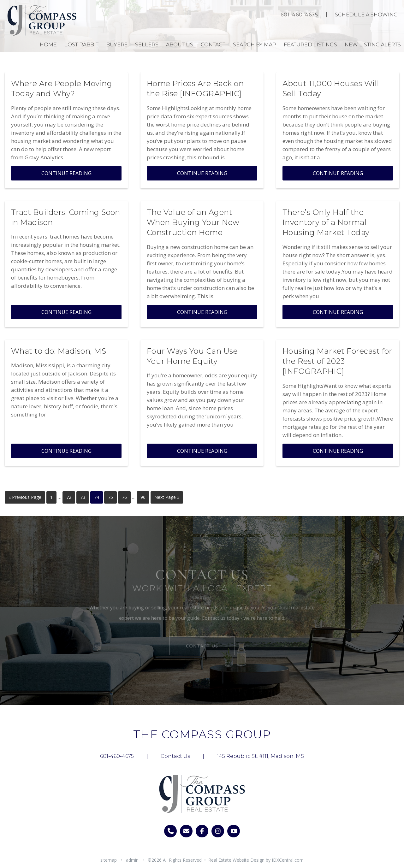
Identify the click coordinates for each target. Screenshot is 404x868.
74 (97, 497)
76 (124, 497)
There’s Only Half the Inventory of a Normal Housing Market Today (326, 222)
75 (110, 497)
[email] (186, 831)
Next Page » (167, 497)
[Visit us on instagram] (218, 831)
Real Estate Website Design (236, 860)
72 (69, 497)
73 (83, 497)
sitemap (109, 860)
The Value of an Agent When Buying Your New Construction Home (193, 222)
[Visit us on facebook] (202, 831)
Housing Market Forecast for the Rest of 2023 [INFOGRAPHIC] (337, 361)
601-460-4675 (299, 15)
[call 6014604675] (170, 831)
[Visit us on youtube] (234, 831)
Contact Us (202, 644)
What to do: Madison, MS (59, 351)
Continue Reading (66, 173)
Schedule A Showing (366, 15)
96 (143, 497)
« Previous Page (25, 497)
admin (132, 860)
